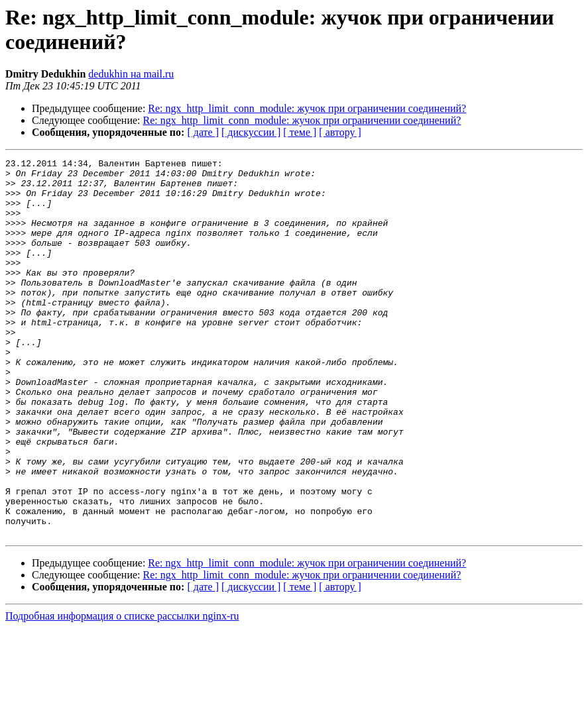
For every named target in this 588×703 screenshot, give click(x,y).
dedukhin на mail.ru (131, 74)
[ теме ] (300, 132)
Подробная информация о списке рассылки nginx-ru (122, 691)
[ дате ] (203, 132)
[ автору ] (340, 132)
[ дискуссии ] (251, 132)
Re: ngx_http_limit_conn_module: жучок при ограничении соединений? (307, 108)
